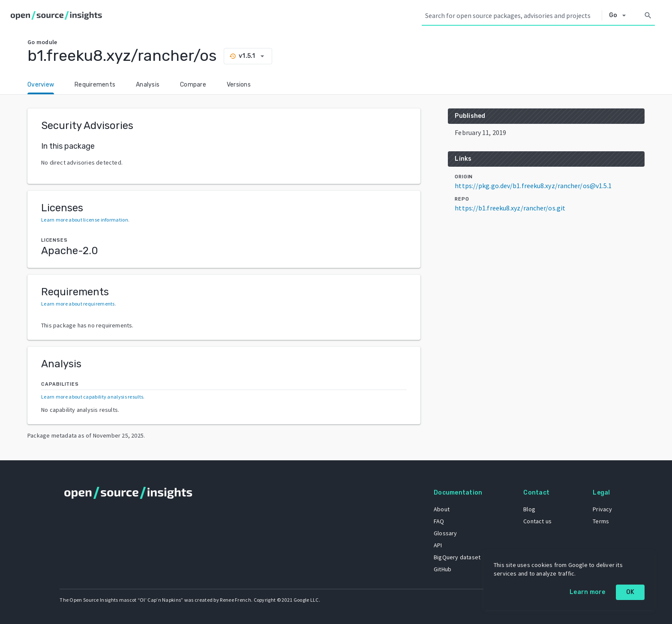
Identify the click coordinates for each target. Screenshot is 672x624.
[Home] (58, 15)
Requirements (95, 85)
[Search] (648, 15)
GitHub (442, 569)
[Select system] (620, 15)
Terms (601, 521)
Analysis (148, 85)
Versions (239, 85)
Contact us (537, 521)
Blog (529, 509)
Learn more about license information (85, 220)
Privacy (602, 509)
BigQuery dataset (457, 557)
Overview (41, 85)
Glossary (445, 533)
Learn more (588, 592)
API (438, 545)
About (441, 509)
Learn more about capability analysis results (92, 397)
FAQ (439, 521)
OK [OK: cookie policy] (630, 592)
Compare (193, 85)
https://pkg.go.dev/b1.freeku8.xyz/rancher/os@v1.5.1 (533, 186)
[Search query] (512, 15)
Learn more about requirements (78, 304)
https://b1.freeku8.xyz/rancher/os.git (510, 208)
